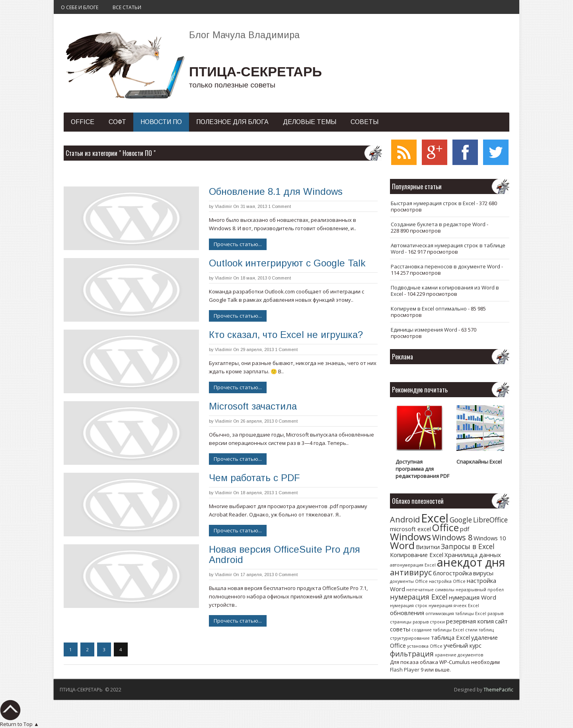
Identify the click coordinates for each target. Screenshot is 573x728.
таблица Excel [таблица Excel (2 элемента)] (450, 637)
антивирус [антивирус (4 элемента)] (411, 572)
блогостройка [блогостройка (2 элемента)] (452, 573)
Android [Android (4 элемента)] (405, 519)
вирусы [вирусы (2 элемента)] (483, 573)
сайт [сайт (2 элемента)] (501, 621)
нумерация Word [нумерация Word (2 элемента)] (473, 597)
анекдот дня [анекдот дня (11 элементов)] (471, 562)
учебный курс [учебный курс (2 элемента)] (463, 645)
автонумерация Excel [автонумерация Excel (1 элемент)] (413, 565)
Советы (364, 122)
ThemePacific (498, 690)
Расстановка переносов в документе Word (445, 266)
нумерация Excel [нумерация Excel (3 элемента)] (419, 597)
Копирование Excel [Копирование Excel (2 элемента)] (417, 555)
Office (83, 122)
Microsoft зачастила (253, 406)
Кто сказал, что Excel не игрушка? (286, 335)
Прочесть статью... (238, 244)
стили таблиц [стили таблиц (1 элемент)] (479, 630)
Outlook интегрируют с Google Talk (287, 263)
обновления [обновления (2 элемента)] (407, 613)
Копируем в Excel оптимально (429, 309)
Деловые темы (310, 122)
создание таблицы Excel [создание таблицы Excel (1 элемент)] (438, 630)
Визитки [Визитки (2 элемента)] (428, 547)
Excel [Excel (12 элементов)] (435, 518)
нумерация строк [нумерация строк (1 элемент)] (409, 606)
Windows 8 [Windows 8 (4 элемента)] (452, 537)
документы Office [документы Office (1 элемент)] (409, 581)
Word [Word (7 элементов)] (402, 545)
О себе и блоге (80, 7)
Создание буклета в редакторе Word (438, 224)
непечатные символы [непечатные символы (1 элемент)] (430, 590)
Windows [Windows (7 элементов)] (410, 537)
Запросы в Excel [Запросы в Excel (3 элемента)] (468, 546)
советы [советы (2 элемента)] (400, 629)
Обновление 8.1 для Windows (276, 191)
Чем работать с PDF (254, 478)
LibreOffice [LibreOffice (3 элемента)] (490, 520)
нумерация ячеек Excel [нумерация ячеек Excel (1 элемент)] (454, 606)
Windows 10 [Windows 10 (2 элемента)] (490, 538)
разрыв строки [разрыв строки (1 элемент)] (429, 622)
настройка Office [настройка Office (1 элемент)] (447, 581)
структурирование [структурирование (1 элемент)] (410, 638)
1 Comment (280, 206)
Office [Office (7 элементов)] (445, 527)
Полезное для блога (232, 122)
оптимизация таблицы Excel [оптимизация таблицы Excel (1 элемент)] (456, 613)
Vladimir (223, 206)
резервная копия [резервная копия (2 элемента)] (470, 621)
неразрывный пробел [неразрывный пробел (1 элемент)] (480, 590)
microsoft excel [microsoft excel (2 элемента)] (410, 529)
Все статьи (127, 7)
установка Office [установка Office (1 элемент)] (425, 646)
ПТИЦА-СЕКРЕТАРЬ (255, 72)
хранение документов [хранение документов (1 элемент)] (459, 655)
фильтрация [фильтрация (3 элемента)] (412, 654)
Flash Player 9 (407, 670)
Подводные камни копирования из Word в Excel (445, 291)
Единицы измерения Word (424, 330)
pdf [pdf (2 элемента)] (465, 529)
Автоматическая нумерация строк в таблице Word (448, 248)
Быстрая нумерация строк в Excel (433, 203)
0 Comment (280, 278)
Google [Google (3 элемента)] (461, 520)
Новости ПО (161, 122)
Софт (117, 122)
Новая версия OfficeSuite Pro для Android (285, 554)
